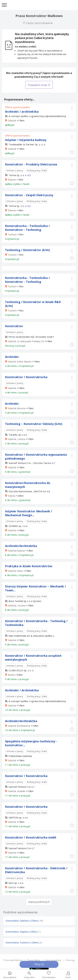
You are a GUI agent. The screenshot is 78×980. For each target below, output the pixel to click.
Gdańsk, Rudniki (16, 791)
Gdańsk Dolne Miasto (20, 361)
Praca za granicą (53, 960)
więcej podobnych (39, 902)
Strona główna (10, 975)
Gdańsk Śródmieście (19, 726)
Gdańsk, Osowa (17, 605)
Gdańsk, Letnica (17, 439)
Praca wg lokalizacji (13, 960)
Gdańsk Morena (17, 408)
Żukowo (12, 180)
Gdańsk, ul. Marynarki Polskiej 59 (26, 341)
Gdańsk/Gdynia (16, 551)
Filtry (39, 964)
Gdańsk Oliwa (15, 571)
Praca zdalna (34, 960)
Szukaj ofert (29, 975)
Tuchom (12, 234)
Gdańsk (12, 120)
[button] (72, 124)
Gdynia (12, 496)
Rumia (11, 675)
